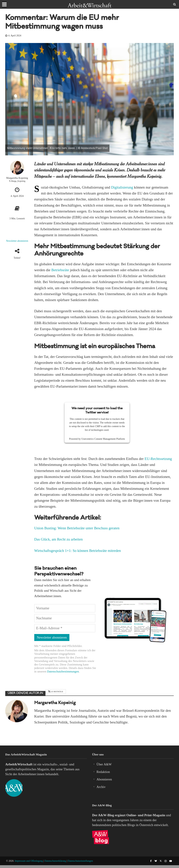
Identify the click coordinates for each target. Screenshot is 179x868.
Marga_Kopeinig (18, 181)
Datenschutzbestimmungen (63, 671)
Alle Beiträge (56, 691)
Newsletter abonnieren (17, 241)
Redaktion (103, 772)
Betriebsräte (60, 270)
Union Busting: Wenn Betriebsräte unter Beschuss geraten (77, 528)
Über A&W (104, 764)
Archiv (101, 787)
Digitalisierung (122, 187)
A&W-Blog (106, 815)
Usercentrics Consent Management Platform (103, 439)
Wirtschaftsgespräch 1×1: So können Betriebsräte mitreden (78, 551)
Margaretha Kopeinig (17, 178)
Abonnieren (104, 779)
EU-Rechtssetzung (158, 459)
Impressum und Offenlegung (29, 861)
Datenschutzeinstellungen (80, 861)
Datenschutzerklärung (55, 861)
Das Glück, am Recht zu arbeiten (59, 539)
